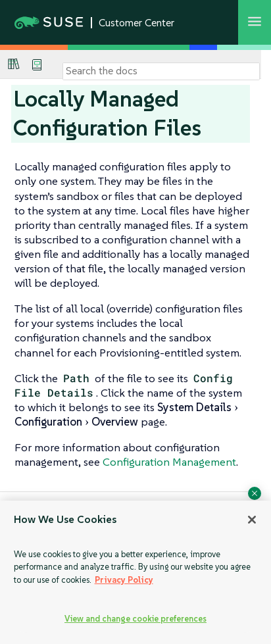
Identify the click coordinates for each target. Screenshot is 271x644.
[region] (135, 572)
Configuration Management (169, 462)
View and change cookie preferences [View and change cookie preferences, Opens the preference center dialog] (135, 619)
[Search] (161, 71)
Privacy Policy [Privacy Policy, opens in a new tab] (124, 580)
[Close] (252, 520)
